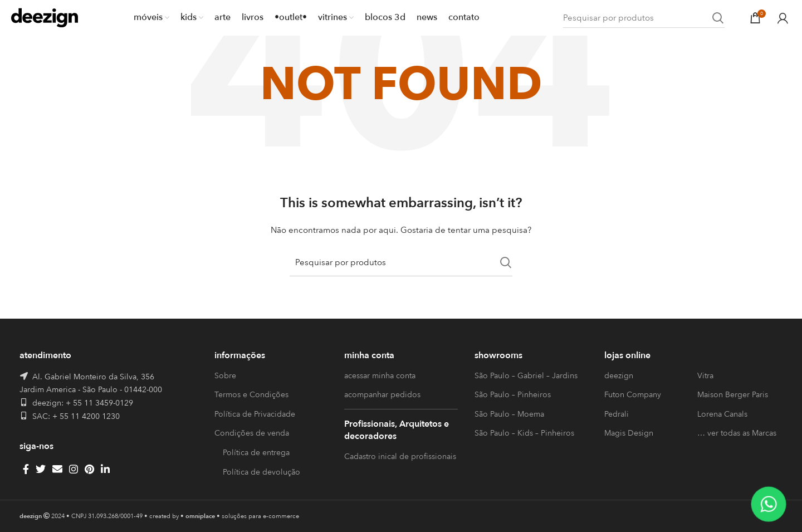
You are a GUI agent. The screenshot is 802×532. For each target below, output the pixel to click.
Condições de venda (252, 433)
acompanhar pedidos (382, 395)
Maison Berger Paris (733, 395)
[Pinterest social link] (89, 469)
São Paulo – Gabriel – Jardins (526, 376)
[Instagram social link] (74, 469)
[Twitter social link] (41, 469)
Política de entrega (256, 453)
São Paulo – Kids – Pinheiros (524, 433)
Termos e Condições (251, 395)
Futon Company (633, 395)
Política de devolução (261, 472)
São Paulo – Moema (509, 414)
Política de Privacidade (255, 414)
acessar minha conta (380, 376)
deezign (619, 376)
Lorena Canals (722, 414)
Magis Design (629, 433)
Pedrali (617, 414)
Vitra (705, 376)
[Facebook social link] (26, 469)
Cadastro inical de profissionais (400, 457)
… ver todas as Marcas (737, 433)
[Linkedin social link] (105, 469)
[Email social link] (57, 469)
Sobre (225, 376)
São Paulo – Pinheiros (513, 395)
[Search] (644, 18)
